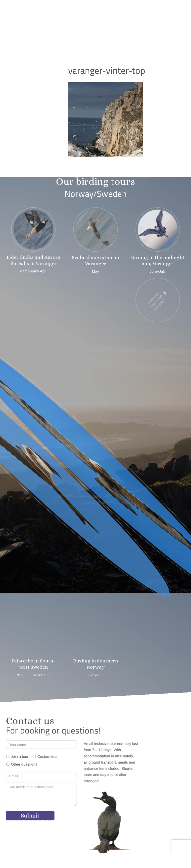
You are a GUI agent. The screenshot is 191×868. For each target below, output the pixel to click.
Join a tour (20, 757)
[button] (107, 28)
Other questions (24, 764)
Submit (30, 816)
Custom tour (48, 757)
